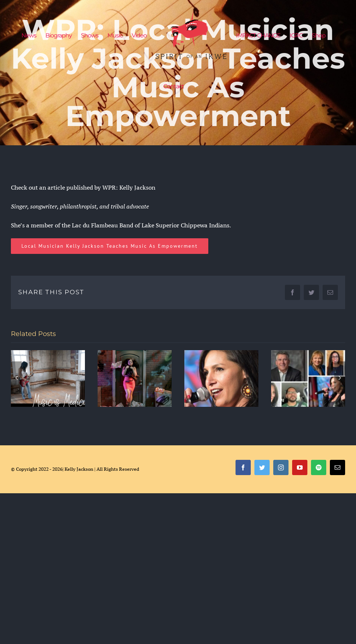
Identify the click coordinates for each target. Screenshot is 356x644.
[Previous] (16, 378)
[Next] (340, 378)
